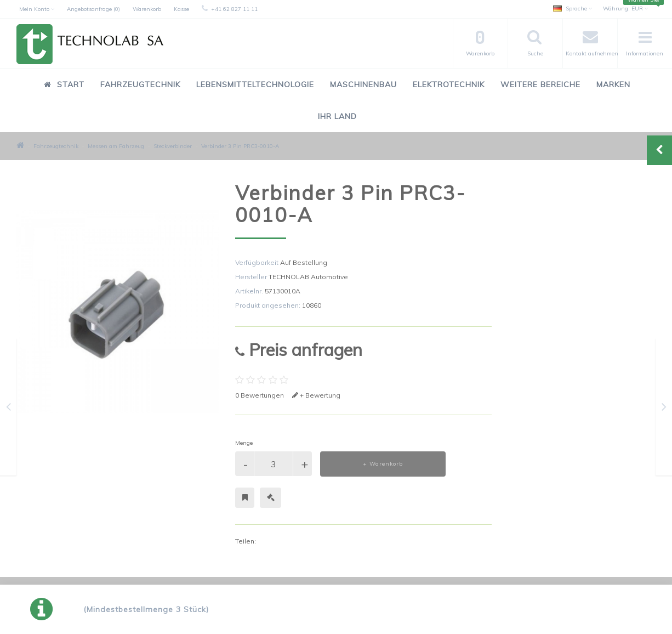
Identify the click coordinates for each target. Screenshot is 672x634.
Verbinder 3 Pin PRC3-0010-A (240, 146)
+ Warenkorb (383, 464)
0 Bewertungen (260, 395)
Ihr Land (337, 116)
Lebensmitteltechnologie (255, 84)
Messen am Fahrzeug (116, 146)
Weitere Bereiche (540, 84)
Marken (613, 84)
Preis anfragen (299, 350)
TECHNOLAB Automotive (308, 277)
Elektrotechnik (449, 84)
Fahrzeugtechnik (140, 84)
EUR (625, 9)
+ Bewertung (316, 395)
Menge (244, 443)
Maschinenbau (363, 84)
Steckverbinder (173, 146)
